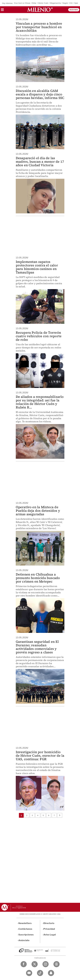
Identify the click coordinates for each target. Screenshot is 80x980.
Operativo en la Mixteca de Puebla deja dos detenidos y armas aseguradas (38, 511)
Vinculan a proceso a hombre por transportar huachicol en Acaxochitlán (39, 27)
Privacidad (49, 929)
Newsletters (25, 923)
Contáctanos (25, 929)
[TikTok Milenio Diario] (40, 973)
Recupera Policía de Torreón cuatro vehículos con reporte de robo (39, 336)
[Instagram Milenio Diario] (46, 964)
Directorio (49, 923)
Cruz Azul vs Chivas (22, 3)
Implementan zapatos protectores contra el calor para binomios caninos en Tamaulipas (37, 267)
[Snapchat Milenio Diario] (51, 973)
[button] (2, 11)
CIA (71, 3)
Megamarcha (55, 3)
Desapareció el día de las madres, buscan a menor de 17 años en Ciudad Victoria (40, 162)
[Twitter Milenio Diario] (35, 964)
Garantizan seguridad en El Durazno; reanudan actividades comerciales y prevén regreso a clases (37, 647)
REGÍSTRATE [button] (74, 10)
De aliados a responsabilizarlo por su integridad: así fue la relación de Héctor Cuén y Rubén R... (40, 402)
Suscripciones (26, 935)
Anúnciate (24, 940)
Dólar (34, 3)
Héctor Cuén (43, 3)
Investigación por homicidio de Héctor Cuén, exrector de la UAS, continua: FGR (40, 756)
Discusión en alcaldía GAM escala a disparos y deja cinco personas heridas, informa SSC (40, 94)
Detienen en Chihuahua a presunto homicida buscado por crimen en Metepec (38, 578)
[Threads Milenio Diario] (57, 964)
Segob (65, 3)
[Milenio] (40, 10)
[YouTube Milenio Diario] (29, 973)
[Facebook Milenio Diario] (24, 964)
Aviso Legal (50, 935)
